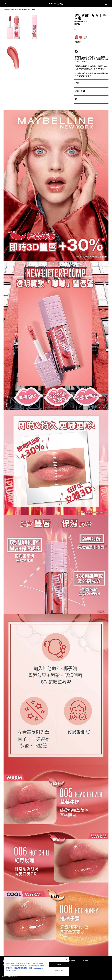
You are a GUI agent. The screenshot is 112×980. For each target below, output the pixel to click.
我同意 (59, 965)
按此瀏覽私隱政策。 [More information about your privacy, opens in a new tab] (21, 968)
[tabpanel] (91, 39)
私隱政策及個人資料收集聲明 (66, 960)
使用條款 (86, 960)
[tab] (75, 30)
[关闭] (66, 959)
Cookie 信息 (59, 970)
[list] (91, 38)
